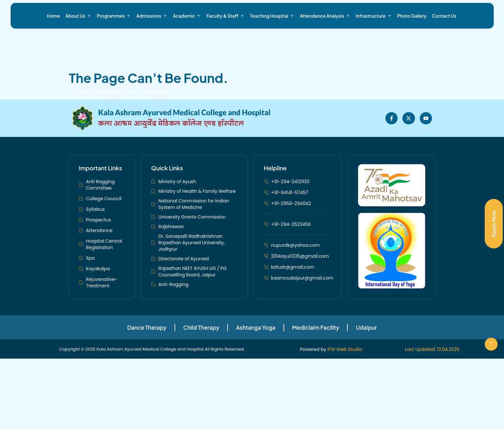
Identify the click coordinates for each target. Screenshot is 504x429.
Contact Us (444, 39)
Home (54, 39)
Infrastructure (374, 39)
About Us (79, 39)
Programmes (114, 39)
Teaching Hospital (272, 39)
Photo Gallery (412, 39)
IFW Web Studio (345, 364)
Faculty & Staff (225, 39)
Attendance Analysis (325, 39)
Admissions (152, 39)
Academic (187, 39)
